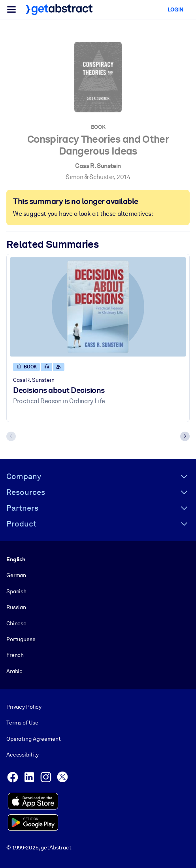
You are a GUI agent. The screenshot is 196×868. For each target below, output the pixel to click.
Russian (16, 607)
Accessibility (23, 755)
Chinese (16, 623)
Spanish (16, 591)
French (15, 655)
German (16, 575)
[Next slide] (185, 437)
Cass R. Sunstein (98, 166)
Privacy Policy (24, 707)
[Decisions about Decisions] (98, 307)
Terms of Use (22, 723)
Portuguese (21, 639)
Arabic (14, 671)
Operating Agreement (33, 738)
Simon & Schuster (90, 177)
